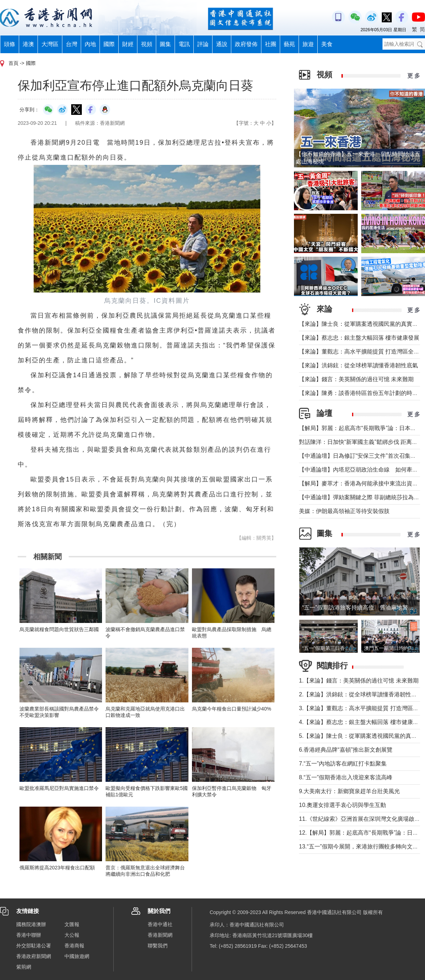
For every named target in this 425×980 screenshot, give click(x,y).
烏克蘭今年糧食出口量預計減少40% (232, 709)
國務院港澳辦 (31, 924)
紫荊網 (24, 967)
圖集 (165, 44)
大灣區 (50, 44)
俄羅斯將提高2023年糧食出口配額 (57, 868)
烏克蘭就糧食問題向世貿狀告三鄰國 (59, 629)
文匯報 (72, 924)
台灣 (72, 44)
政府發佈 (246, 44)
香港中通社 (160, 924)
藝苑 (289, 44)
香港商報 (74, 946)
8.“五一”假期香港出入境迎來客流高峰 (346, 777)
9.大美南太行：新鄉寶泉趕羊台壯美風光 (352, 791)
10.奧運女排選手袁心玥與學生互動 (342, 805)
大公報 (72, 935)
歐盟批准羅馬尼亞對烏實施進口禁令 (59, 788)
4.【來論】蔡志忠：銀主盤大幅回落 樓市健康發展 (362, 722)
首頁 (13, 63)
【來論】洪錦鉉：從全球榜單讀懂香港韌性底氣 (358, 365)
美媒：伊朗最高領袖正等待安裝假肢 (344, 511)
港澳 (28, 44)
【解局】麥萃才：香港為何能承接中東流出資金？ (361, 483)
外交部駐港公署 (34, 946)
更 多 (414, 76)
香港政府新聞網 (34, 956)
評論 (203, 44)
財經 (128, 44)
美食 (327, 44)
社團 (271, 44)
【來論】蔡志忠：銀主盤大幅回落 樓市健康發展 (359, 338)
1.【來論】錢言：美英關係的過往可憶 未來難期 (359, 681)
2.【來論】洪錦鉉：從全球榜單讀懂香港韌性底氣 (361, 694)
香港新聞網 (160, 935)
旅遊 (308, 44)
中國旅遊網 (77, 956)
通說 (222, 44)
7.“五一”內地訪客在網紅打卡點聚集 (343, 764)
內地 (90, 44)
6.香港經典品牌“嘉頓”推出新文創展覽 (346, 750)
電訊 (184, 44)
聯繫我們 (158, 946)
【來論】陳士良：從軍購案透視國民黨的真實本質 (361, 324)
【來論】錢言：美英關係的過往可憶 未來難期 (356, 379)
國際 (109, 44)
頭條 (10, 44)
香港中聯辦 (29, 935)
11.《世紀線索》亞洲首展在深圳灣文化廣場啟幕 (359, 819)
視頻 (147, 44)
